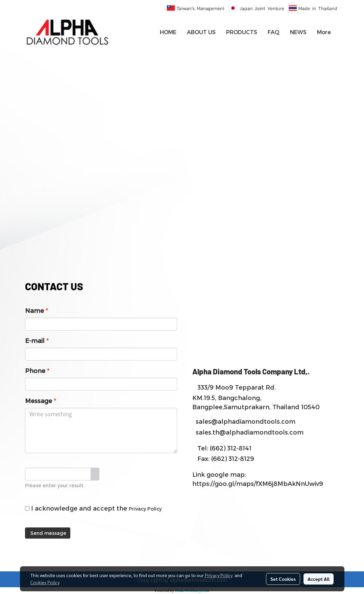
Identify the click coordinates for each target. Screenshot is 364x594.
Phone (37, 370)
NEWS (298, 32)
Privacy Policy (145, 509)
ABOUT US (201, 32)
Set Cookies (283, 579)
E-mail (37, 340)
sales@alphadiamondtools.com (246, 421)
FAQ (274, 32)
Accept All (319, 579)
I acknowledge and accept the (93, 508)
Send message (48, 533)
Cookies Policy (45, 582)
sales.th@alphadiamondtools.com (250, 432)
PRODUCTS (242, 32)
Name (37, 310)
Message (41, 401)
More (324, 32)
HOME (168, 32)
